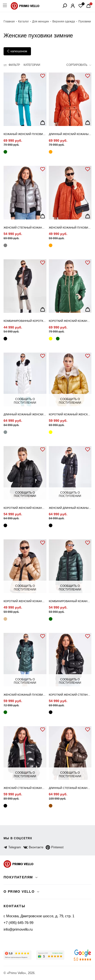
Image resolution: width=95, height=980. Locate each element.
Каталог (23, 21)
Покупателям (18, 877)
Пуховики (85, 21)
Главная (9, 21)
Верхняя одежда (64, 21)
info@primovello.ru (18, 929)
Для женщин (41, 21)
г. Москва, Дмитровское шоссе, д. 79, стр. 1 (39, 916)
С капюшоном (17, 51)
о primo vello (19, 891)
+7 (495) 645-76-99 (18, 923)
